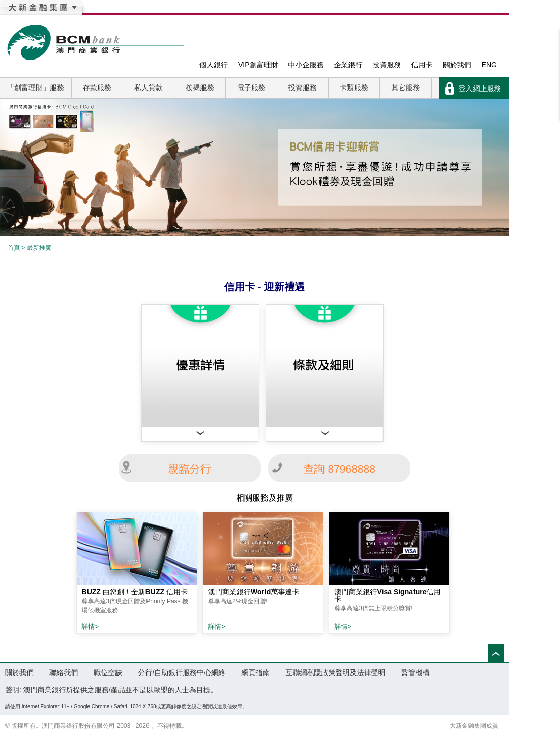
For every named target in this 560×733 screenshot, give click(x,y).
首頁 (14, 248)
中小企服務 (306, 65)
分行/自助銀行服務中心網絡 (182, 672)
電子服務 (251, 87)
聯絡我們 (64, 672)
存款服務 (97, 87)
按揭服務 (200, 87)
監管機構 (416, 672)
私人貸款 (149, 87)
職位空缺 (108, 672)
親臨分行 (190, 469)
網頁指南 (255, 672)
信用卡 (422, 65)
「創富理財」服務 (36, 87)
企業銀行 (348, 65)
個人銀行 (214, 65)
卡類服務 (354, 87)
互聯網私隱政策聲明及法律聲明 (336, 672)
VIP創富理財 (258, 65)
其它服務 (406, 87)
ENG (489, 65)
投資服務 (387, 65)
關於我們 (457, 65)
